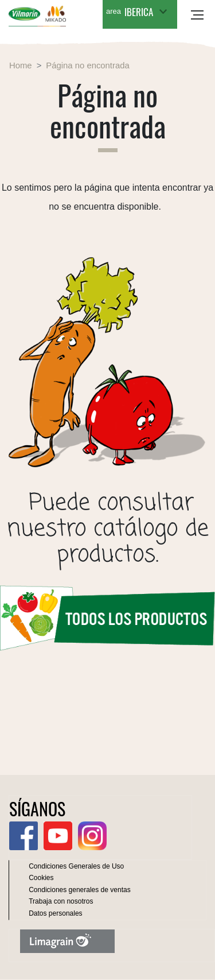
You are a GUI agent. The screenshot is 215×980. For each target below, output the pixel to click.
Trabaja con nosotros (61, 901)
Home (21, 65)
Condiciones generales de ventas (79, 890)
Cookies (41, 878)
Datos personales (55, 913)
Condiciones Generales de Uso (76, 866)
